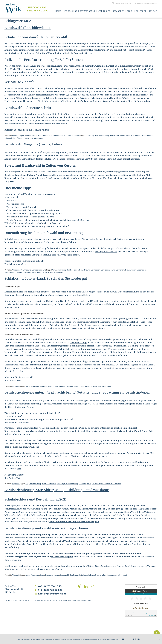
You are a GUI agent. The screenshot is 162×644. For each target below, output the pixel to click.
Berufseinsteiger (31, 136)
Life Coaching (70, 11)
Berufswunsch (125, 136)
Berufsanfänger (18, 136)
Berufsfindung (88, 11)
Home (58, 11)
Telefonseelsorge (89, 325)
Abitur (54, 270)
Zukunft (94, 386)
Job (56, 386)
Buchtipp (27, 566)
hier (19, 469)
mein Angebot (73, 117)
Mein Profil (140, 11)
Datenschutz (11, 600)
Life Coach (27, 339)
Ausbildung (90, 136)
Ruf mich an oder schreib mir (18, 130)
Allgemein (16, 270)
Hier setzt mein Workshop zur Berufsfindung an (74, 522)
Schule (50, 272)
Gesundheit (119, 11)
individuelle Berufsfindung (14, 138)
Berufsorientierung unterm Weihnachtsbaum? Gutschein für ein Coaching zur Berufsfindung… (78, 392)
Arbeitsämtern (106, 114)
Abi (27, 484)
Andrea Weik (15, 381)
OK (123, 639)
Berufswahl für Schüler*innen (28, 28)
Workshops (104, 11)
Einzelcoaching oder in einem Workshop (27, 248)
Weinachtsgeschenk (100, 484)
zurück (157, 633)
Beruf (42, 575)
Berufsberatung (72, 270)
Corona (19, 272)
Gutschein (82, 484)
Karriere (77, 136)
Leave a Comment (36, 138)
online (83, 114)
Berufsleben (95, 270)
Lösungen (69, 386)
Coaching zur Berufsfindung (142, 136)
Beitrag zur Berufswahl (106, 252)
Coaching (61, 328)
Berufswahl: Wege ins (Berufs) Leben (33, 144)
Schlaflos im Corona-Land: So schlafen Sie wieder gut (46, 278)
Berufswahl (69, 136)
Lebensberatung (78, 343)
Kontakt (153, 11)
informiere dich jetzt (62, 557)
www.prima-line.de (82, 600)
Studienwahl (59, 272)
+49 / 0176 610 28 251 (123, 3)
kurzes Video (147, 566)
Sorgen (87, 386)
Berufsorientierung (56, 136)
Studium (110, 575)
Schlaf (81, 386)
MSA (27, 138)
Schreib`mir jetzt (13, 261)
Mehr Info (136, 639)
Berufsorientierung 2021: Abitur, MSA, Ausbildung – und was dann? (57, 490)
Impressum (24, 600)
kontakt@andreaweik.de (147, 3)
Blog (129, 11)
